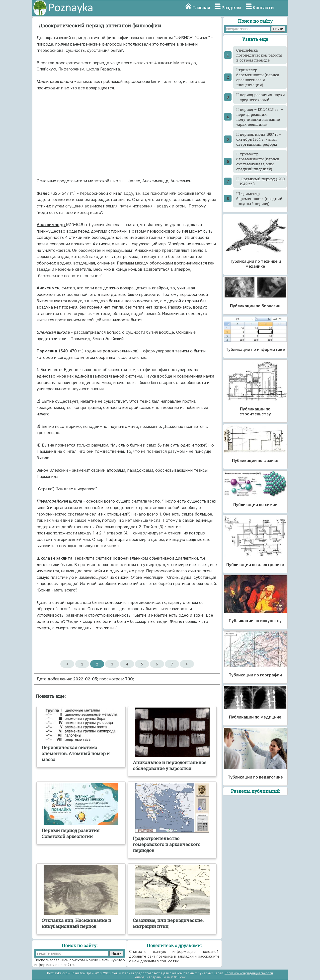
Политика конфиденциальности (249, 973)
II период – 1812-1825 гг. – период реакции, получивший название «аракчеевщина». (260, 117)
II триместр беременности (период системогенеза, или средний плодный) (258, 161)
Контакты (264, 8)
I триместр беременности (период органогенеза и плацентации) (258, 77)
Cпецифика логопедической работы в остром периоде (259, 55)
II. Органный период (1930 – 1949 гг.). (261, 181)
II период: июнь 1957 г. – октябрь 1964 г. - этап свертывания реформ (259, 139)
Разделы (231, 8)
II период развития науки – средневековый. (261, 97)
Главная (201, 8)
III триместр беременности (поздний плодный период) (259, 198)
